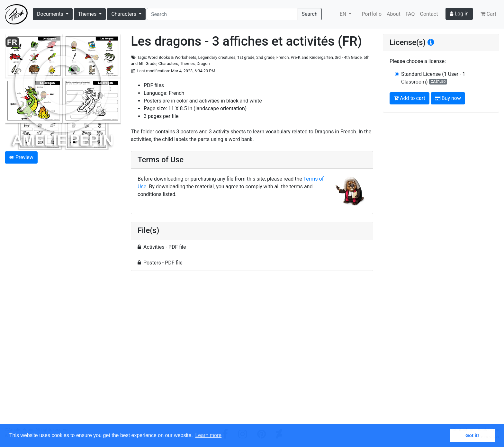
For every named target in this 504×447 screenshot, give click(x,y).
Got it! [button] (472, 435)
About (394, 14)
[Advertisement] (252, 351)
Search (310, 14)
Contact (429, 14)
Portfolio (372, 14)
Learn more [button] (208, 435)
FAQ (410, 14)
